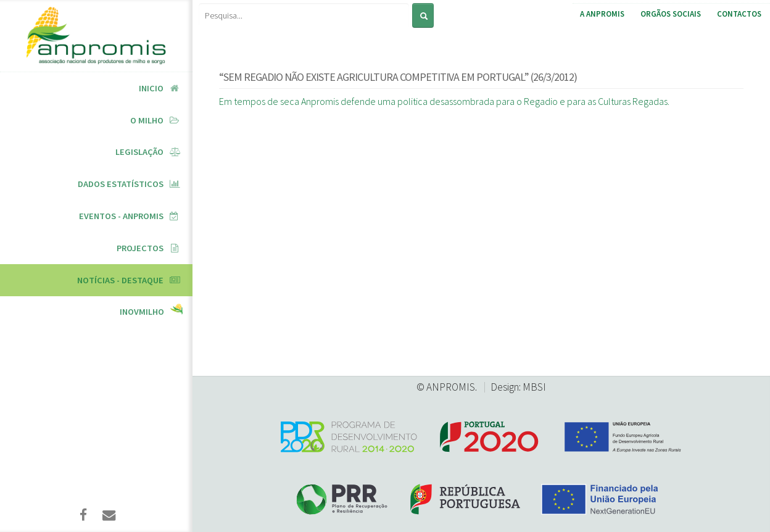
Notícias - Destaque (120, 280)
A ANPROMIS (602, 14)
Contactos (739, 14)
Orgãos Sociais (671, 14)
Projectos (140, 248)
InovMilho (142, 312)
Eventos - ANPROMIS (121, 216)
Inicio (151, 88)
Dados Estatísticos (121, 184)
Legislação (139, 152)
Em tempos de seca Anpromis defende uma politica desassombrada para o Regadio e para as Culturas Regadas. (444, 101)
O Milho (147, 120)
